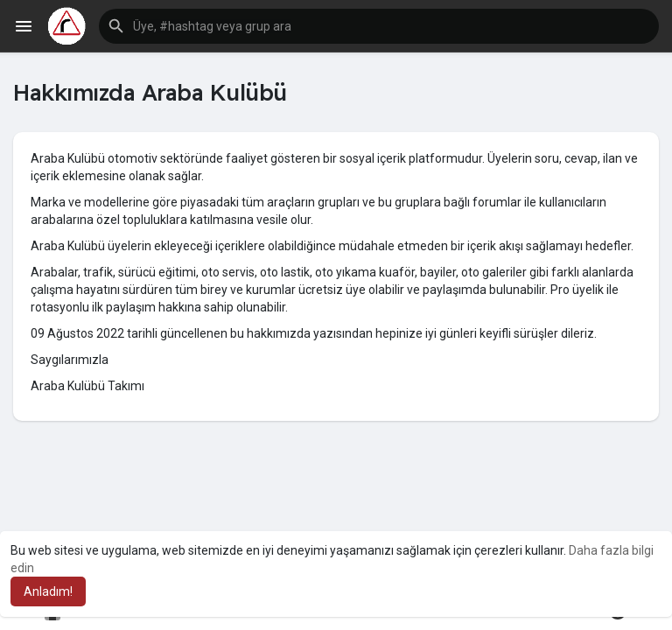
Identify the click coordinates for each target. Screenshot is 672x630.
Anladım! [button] (48, 591)
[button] (379, 26)
